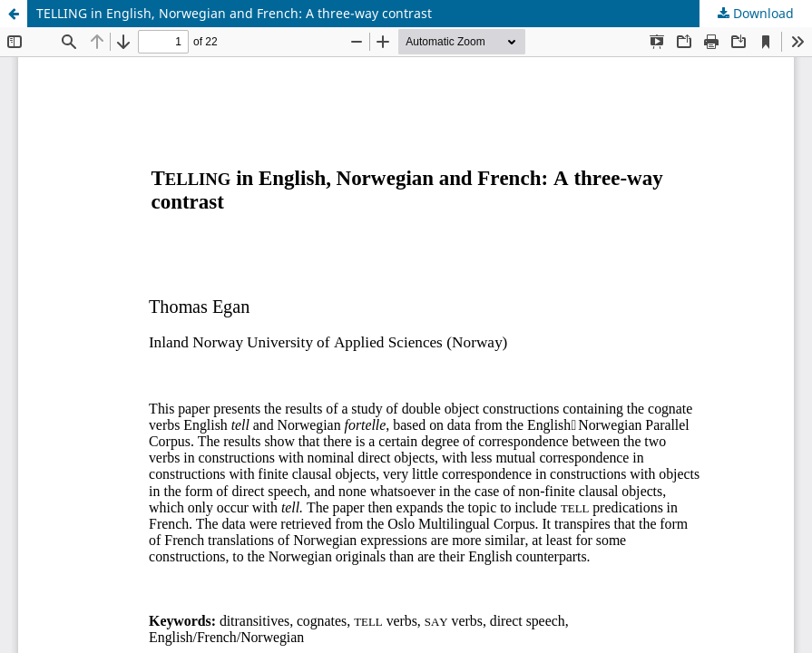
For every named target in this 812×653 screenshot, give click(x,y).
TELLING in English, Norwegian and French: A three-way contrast (234, 13)
